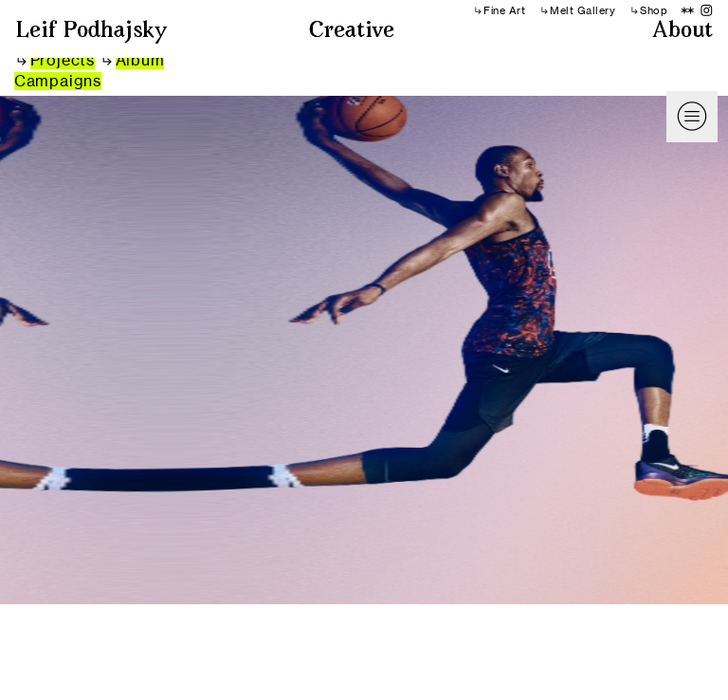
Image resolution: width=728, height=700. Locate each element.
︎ (688, 11)
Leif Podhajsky (91, 32)
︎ (692, 116)
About (682, 32)
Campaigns (58, 81)
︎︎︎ (57, 60)
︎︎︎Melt (557, 11)
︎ (707, 11)
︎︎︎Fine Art (500, 11)
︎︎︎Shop (649, 11)
